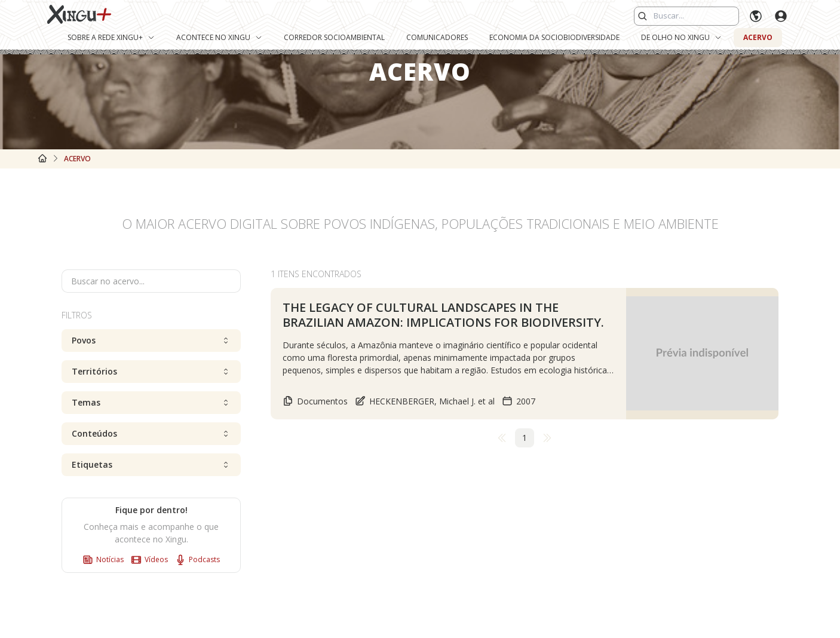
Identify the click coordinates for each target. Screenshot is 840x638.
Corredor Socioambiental (334, 37)
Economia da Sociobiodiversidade (554, 37)
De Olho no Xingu (681, 37)
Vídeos (149, 560)
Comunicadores (437, 37)
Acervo (758, 37)
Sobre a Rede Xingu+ (111, 37)
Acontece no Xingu (219, 37)
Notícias (103, 560)
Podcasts (197, 560)
